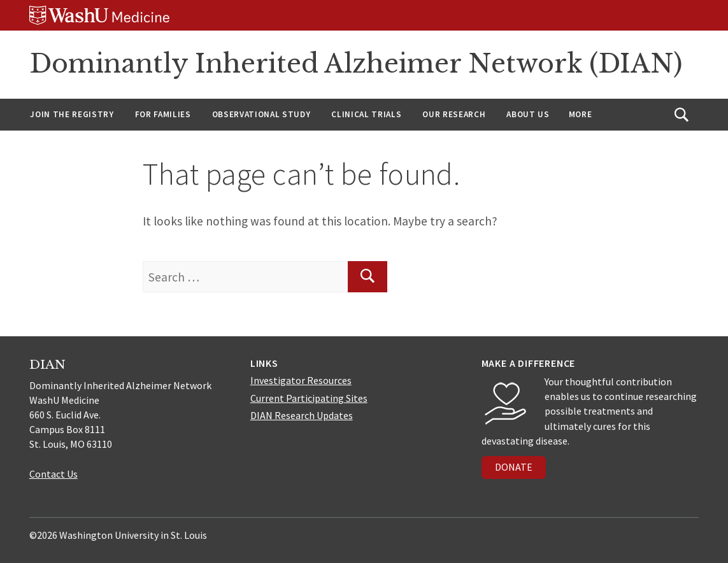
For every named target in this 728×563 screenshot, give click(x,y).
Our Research (454, 114)
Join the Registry (72, 114)
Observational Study (261, 114)
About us (528, 114)
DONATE (514, 467)
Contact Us (54, 474)
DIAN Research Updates (302, 415)
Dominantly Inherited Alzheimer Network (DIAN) (356, 64)
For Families (163, 114)
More (581, 114)
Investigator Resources (301, 380)
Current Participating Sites (309, 398)
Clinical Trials (366, 114)
